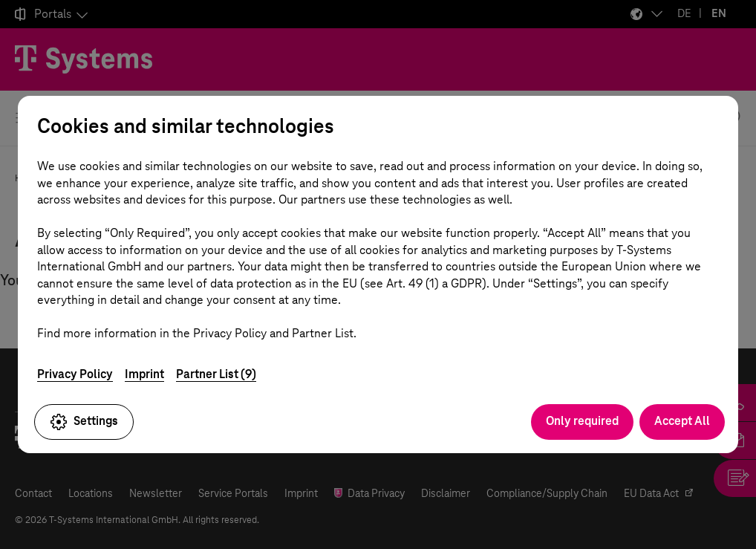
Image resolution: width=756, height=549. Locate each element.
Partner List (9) (216, 374)
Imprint (144, 374)
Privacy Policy (75, 374)
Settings (84, 422)
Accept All (682, 421)
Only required (582, 421)
